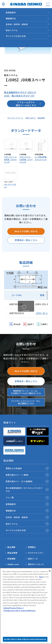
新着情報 (11, 559)
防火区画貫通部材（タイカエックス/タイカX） (24, 489)
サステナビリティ (36, 553)
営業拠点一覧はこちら (26, 240)
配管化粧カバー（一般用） (18, 475)
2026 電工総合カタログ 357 (19, 96)
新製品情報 (12, 553)
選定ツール (33, 559)
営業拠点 (32, 547)
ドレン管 (10, 497)
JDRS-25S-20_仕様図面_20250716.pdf (26, 159)
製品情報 (15, 11)
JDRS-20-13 (42, 313)
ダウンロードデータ (15, 118)
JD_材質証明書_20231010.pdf (41, 158)
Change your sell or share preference (19, 610)
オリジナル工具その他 (16, 530)
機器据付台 (11, 511)
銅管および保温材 (14, 468)
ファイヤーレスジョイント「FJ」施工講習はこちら (26, 402)
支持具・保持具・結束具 (17, 517)
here (41, 577)
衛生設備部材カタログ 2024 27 (20, 92)
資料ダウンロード (36, 564)
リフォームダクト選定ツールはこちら (26, 104)
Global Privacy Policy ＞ (14, 608)
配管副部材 (11, 504)
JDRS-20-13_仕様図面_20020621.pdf (10, 159)
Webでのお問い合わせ (26, 231)
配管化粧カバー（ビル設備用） (20, 481)
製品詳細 (41, 118)
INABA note (13, 564)
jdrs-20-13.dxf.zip (10, 186)
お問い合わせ (30, 118)
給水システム (12, 524)
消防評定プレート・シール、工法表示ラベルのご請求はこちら (26, 392)
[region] (26, 606)
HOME (5, 11)
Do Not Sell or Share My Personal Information (25, 639)
